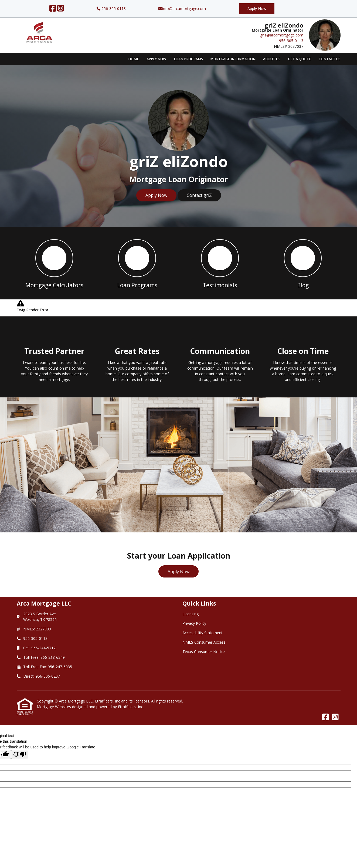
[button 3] (220, 263)
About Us (272, 59)
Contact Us (330, 59)
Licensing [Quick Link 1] (191, 614)
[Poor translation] (20, 754)
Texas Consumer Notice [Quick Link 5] (204, 652)
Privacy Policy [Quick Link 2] (194, 623)
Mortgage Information (233, 59)
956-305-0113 (111, 9)
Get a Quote (300, 59)
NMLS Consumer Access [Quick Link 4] (204, 642)
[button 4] (303, 263)
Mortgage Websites (54, 707)
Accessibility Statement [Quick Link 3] (203, 633)
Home (134, 59)
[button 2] (137, 263)
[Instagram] (61, 9)
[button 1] (54, 263)
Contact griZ (199, 195)
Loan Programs (188, 59)
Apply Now (257, 9)
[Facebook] (53, 9)
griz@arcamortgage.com (282, 35)
